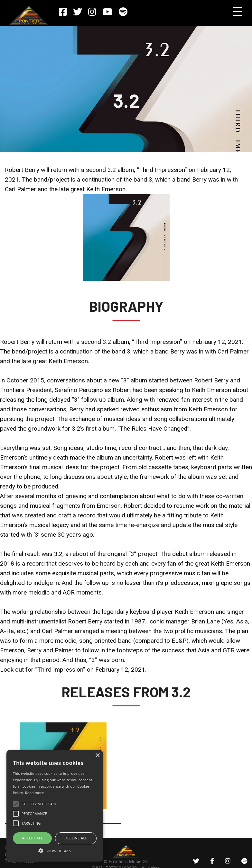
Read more (35, 793)
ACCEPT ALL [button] (32, 838)
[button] (55, 850)
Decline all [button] (76, 838)
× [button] (97, 756)
